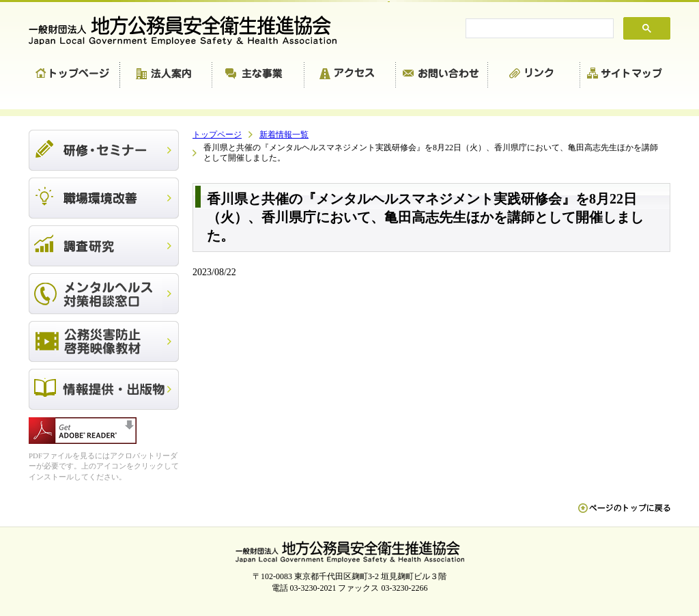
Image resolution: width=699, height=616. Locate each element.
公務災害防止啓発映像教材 (104, 341)
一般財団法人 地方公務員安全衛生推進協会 (189, 30)
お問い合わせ (442, 75)
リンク (534, 75)
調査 (104, 246)
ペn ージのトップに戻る (624, 515)
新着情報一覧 (284, 135)
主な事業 (258, 75)
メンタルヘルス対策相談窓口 (104, 294)
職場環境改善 (104, 198)
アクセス (350, 75)
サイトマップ (625, 75)
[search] (538, 29)
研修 (104, 150)
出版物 (104, 389)
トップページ (74, 75)
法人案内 (166, 75)
